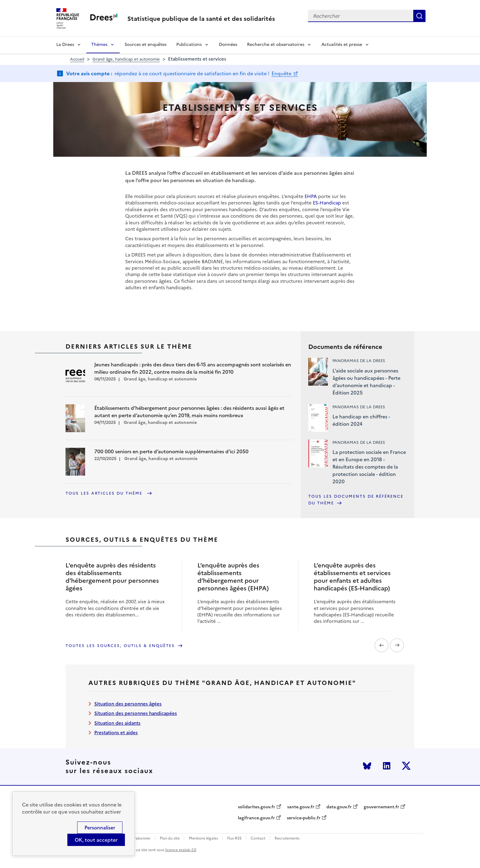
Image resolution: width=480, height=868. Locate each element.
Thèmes (99, 45)
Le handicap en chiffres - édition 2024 (361, 420)
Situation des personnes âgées (128, 704)
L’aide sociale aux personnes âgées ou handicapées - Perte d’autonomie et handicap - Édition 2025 (366, 382)
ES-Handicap (327, 203)
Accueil (77, 59)
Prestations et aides (116, 733)
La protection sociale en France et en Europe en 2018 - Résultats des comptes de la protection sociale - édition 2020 (369, 467)
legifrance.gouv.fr (256, 818)
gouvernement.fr (381, 807)
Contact (258, 838)
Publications (189, 45)
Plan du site (170, 838)
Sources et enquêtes (146, 45)
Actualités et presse (342, 45)
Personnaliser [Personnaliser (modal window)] (100, 828)
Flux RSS (234, 838)
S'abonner (142, 838)
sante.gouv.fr (301, 807)
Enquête (282, 73)
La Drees (65, 45)
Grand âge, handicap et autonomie (126, 59)
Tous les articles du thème (105, 493)
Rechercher (419, 16)
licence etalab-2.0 (181, 850)
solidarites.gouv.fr (257, 807)
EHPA (311, 196)
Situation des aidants (117, 723)
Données (228, 45)
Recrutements (287, 838)
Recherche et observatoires (276, 45)
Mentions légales (203, 838)
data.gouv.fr (339, 807)
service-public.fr (304, 818)
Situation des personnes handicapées (136, 713)
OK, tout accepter (96, 840)
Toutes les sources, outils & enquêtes (120, 646)
